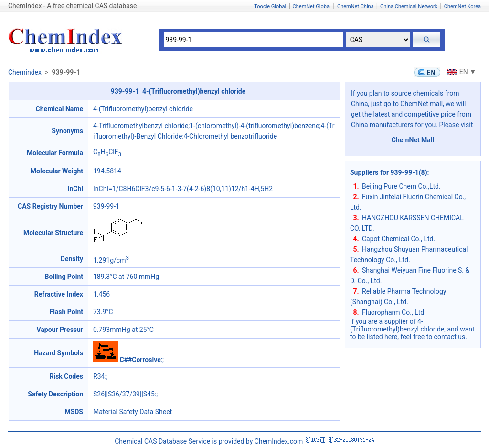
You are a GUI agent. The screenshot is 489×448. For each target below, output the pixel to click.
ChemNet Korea (462, 6)
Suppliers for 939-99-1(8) (389, 172)
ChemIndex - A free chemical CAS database (72, 6)
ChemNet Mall (413, 140)
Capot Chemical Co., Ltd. (399, 239)
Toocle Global (270, 6)
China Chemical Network (409, 6)
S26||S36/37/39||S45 (124, 394)
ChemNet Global (312, 6)
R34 (99, 376)
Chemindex (25, 72)
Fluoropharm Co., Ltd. (394, 312)
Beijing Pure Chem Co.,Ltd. (401, 186)
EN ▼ (460, 72)
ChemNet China (356, 6)
